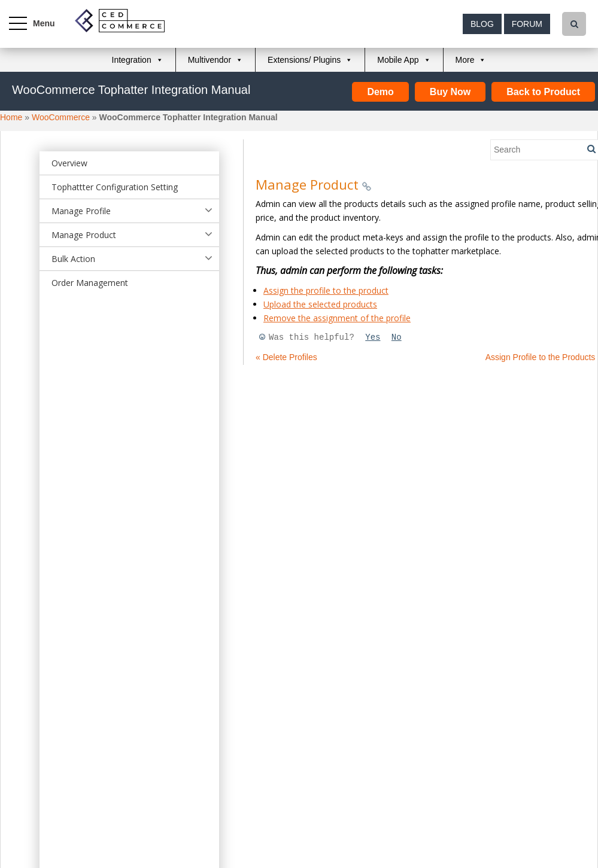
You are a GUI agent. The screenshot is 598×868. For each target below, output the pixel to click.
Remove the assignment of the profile (337, 318)
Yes (373, 337)
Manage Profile (81, 211)
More (465, 60)
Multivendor (210, 60)
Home (11, 117)
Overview (69, 163)
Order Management (90, 283)
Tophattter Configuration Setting (115, 187)
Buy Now (450, 92)
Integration (132, 60)
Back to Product (543, 92)
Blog (482, 24)
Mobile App (398, 60)
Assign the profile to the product (326, 290)
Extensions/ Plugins (304, 60)
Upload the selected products (320, 304)
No (397, 337)
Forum (527, 24)
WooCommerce (61, 117)
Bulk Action (73, 259)
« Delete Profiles (286, 357)
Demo (380, 92)
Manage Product (84, 235)
